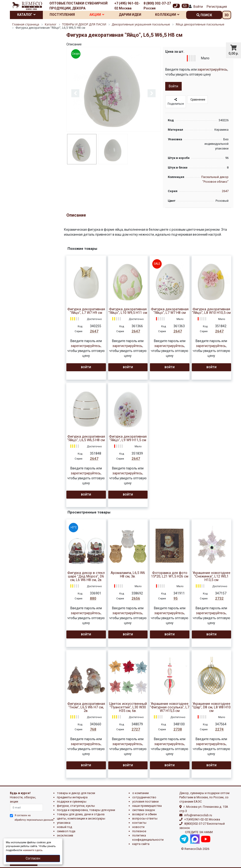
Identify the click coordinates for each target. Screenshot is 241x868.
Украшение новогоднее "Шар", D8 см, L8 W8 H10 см (211, 707)
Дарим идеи (130, 15)
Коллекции (167, 15)
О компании (141, 793)
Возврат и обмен (145, 814)
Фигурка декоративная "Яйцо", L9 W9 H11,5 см (128, 438)
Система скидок (144, 810)
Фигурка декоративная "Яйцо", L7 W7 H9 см (86, 311)
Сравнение (197, 100)
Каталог (26, 15)
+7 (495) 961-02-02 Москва (127, 6)
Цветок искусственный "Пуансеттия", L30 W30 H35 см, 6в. (128, 707)
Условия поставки (145, 801)
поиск (204, 15)
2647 (225, 191)
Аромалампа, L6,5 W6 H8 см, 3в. (128, 575)
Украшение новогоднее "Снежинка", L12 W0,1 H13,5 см (211, 576)
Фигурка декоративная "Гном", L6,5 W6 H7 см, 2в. (86, 707)
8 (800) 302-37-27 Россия (157, 6)
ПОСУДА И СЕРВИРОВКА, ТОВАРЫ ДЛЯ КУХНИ (86, 810)
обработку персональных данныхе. (34, 820)
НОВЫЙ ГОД (64, 827)
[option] (113, 90)
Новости (138, 827)
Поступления (62, 15)
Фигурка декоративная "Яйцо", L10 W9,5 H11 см (128, 311)
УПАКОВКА (64, 823)
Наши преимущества (147, 806)
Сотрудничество (144, 797)
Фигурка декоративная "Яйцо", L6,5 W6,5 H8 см (86, 438)
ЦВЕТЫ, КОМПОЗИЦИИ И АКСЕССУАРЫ (81, 818)
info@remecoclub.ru (198, 815)
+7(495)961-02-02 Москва (202, 819)
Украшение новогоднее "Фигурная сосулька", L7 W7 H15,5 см (170, 707)
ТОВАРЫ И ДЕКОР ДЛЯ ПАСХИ (76, 793)
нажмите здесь (33, 850)
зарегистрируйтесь (212, 69)
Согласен (33, 858)
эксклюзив (65, 835)
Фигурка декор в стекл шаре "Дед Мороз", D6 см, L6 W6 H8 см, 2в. (86, 576)
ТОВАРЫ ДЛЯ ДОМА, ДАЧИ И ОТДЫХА (81, 814)
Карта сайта (141, 844)
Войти (198, 7)
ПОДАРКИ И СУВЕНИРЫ (72, 801)
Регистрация (217, 7)
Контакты (139, 823)
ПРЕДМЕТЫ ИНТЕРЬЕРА (72, 797)
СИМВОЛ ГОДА (66, 831)
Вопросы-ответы (145, 818)
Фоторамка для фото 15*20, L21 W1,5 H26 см (170, 575)
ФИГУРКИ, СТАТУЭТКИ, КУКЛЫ (76, 806)
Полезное (139, 831)
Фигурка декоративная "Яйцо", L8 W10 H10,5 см (211, 311)
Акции (97, 15)
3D (227, 15)
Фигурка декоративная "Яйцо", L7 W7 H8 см (170, 311)
